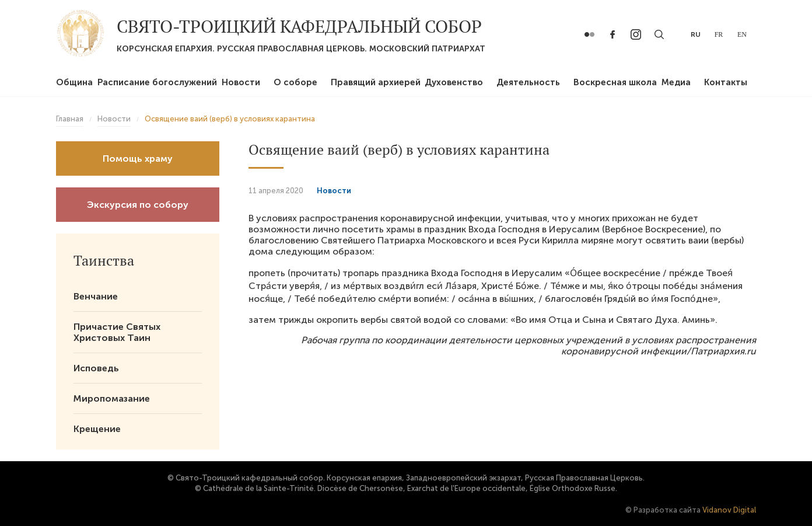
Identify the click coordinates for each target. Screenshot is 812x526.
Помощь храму (138, 159)
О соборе (295, 82)
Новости (241, 82)
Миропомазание (112, 398)
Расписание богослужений (157, 82)
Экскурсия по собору (138, 205)
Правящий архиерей (376, 82)
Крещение (97, 429)
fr (719, 34)
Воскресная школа (615, 82)
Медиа (676, 82)
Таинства (104, 260)
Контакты (726, 82)
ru (696, 34)
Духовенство (454, 82)
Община (74, 82)
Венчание (96, 296)
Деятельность (528, 82)
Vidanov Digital (729, 510)
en (742, 34)
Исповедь (96, 368)
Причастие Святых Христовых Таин (117, 332)
